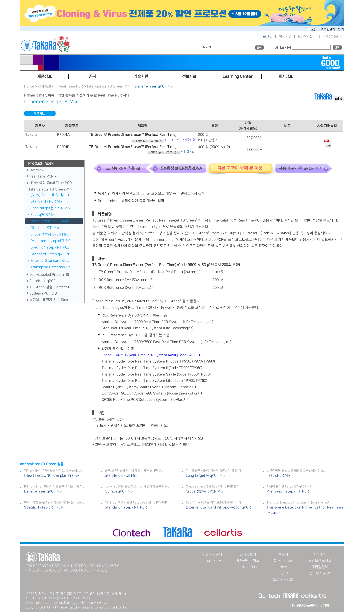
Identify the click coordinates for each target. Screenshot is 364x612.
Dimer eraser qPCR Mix (50, 221)
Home (29, 86)
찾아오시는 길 (320, 573)
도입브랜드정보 (320, 561)
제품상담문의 (332, 36)
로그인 (268, 36)
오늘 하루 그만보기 (323, 29)
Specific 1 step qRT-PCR (44, 507)
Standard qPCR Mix (47, 201)
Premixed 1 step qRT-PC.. (51, 241)
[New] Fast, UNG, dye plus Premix (52, 475)
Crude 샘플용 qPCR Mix (49, 234)
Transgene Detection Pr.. (51, 267)
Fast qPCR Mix (42, 215)
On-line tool (283, 561)
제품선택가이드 (248, 561)
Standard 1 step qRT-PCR (126, 507)
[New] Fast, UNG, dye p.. (50, 195)
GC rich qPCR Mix (45, 228)
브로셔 (283, 554)
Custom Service (212, 561)
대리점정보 (320, 567)
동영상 (283, 573)
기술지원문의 (212, 554)
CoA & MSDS (283, 580)
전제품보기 (46, 86)
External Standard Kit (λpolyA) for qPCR (218, 507)
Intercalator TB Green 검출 (109, 86)
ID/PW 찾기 (307, 36)
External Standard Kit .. (50, 261)
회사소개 (320, 554)
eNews (283, 567)
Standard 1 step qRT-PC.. (51, 254)
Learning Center (248, 567)
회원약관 (326, 606)
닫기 (341, 29)
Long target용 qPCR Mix (50, 208)
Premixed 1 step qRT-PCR (288, 491)
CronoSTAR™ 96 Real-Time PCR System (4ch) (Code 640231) (151, 355)
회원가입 (285, 36)
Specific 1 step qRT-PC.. (50, 247)
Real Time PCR (71, 86)
